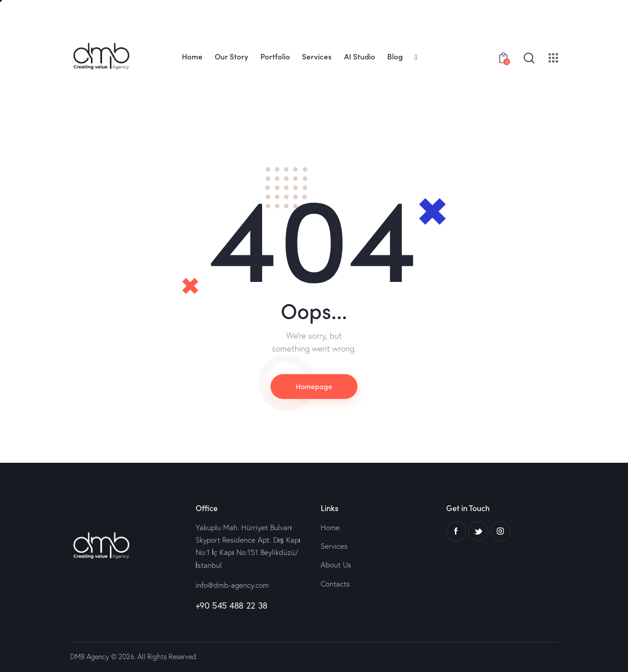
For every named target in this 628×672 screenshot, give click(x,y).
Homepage (314, 386)
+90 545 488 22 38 (232, 605)
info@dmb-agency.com (232, 585)
